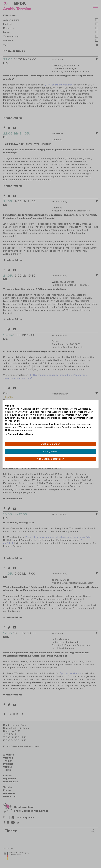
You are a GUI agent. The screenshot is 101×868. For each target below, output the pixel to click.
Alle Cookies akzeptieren (50, 459)
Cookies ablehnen (50, 444)
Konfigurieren (50, 451)
